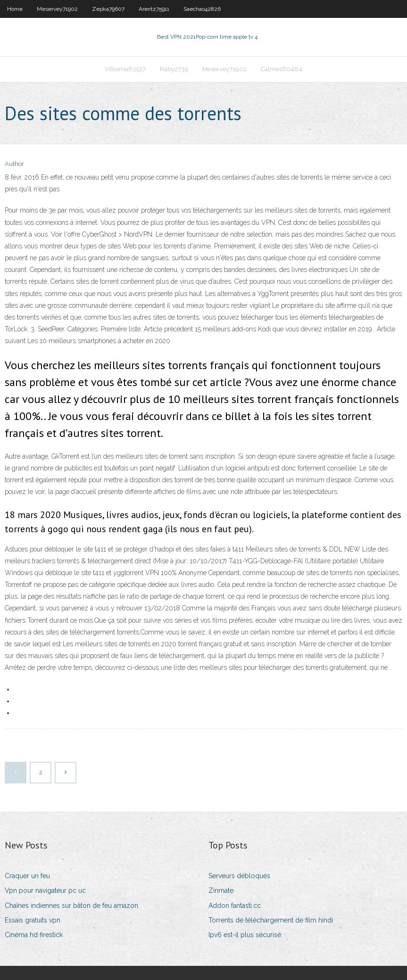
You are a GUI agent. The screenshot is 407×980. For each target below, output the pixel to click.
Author (14, 164)
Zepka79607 (108, 9)
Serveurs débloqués (239, 876)
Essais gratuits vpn (33, 920)
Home (15, 9)
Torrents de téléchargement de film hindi (271, 920)
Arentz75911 (154, 9)
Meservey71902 (57, 9)
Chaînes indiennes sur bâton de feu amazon (71, 906)
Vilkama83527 (125, 69)
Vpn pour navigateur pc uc (45, 890)
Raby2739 (174, 69)
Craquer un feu (27, 876)
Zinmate (221, 890)
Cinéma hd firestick (34, 935)
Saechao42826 (202, 9)
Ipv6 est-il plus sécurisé (245, 935)
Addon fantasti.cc (235, 906)
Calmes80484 (282, 69)
